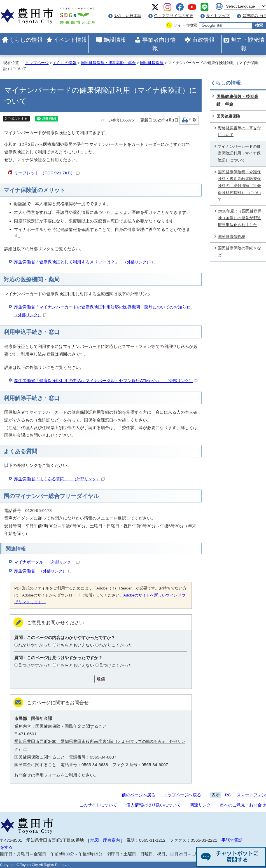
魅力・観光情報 (248, 44)
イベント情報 (70, 40)
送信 (101, 679)
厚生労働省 (43, 571)
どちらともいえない (75, 645)
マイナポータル (47, 562)
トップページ (37, 63)
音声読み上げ (254, 16)
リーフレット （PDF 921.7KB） (47, 173)
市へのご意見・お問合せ (243, 805)
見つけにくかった (116, 665)
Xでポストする (16, 119)
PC (228, 795)
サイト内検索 (185, 25)
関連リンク (200, 805)
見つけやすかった (35, 665)
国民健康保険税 (232, 237)
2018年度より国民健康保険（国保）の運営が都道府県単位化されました (240, 218)
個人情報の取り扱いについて (154, 805)
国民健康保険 (152, 63)
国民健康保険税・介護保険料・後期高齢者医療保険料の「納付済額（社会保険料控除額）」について (239, 186)
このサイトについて (98, 805)
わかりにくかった (116, 645)
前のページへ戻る (139, 795)
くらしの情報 (26, 40)
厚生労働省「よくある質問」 (59, 479)
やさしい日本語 (128, 16)
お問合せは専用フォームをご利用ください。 (56, 775)
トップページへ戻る (182, 795)
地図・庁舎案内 (105, 840)
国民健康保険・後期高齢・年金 (108, 63)
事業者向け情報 (159, 44)
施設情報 (115, 40)
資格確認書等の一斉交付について (239, 132)
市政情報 (203, 40)
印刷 (193, 120)
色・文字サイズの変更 (174, 16)
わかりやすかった (35, 645)
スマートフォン (251, 795)
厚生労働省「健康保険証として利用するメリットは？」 (85, 262)
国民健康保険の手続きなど (239, 252)
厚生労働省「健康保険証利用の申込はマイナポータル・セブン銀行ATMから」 (106, 381)
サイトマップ (218, 16)
